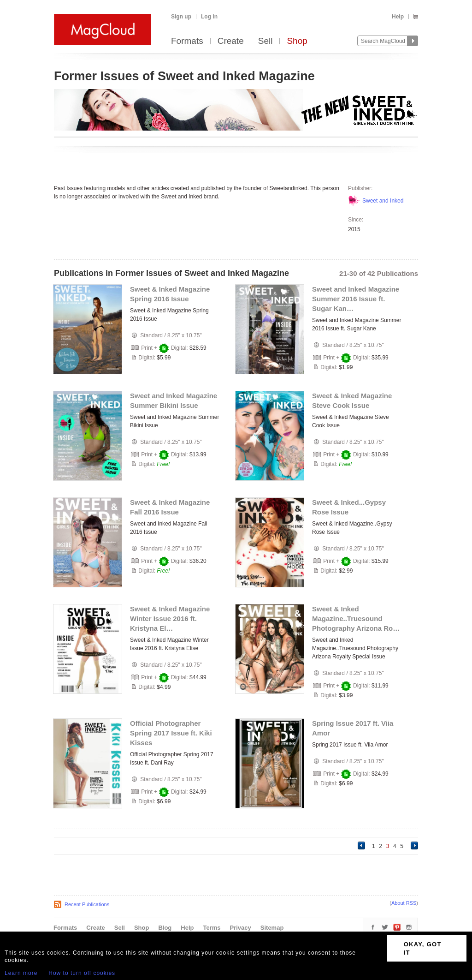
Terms (212, 928)
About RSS (404, 903)
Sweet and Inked (383, 201)
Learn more (21, 973)
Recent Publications (87, 904)
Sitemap (272, 928)
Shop (297, 41)
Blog (165, 928)
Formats (187, 41)
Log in (209, 17)
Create (231, 41)
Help (398, 17)
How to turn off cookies (82, 973)
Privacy (241, 928)
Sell (265, 41)
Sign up (181, 17)
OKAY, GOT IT (423, 948)
